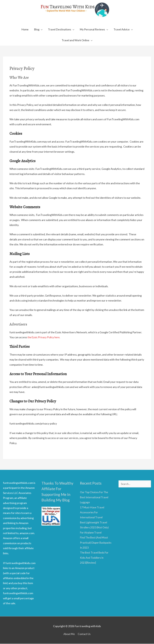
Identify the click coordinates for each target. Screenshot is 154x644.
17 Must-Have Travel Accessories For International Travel (92, 513)
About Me (69, 634)
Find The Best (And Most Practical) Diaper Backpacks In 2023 (95, 543)
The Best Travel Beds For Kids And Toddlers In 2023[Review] (95, 558)
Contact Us (85, 634)
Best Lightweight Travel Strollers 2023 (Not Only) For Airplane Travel (95, 528)
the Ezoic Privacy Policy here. (45, 338)
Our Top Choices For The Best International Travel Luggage (95, 497)
